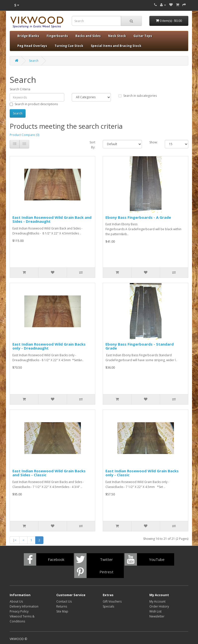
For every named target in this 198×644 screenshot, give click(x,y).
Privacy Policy (19, 611)
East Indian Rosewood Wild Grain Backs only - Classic (142, 473)
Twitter (106, 559)
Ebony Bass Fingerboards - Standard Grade (140, 346)
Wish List (155, 611)
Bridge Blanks (28, 36)
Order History (159, 606)
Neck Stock (117, 36)
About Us (16, 601)
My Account (157, 601)
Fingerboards (57, 36)
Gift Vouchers (112, 601)
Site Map (62, 611)
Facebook (56, 559)
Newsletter (157, 616)
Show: (153, 142)
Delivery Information (24, 606)
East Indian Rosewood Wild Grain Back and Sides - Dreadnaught (52, 219)
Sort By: (92, 145)
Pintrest (106, 572)
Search (34, 61)
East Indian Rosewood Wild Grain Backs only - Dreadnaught (49, 346)
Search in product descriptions (34, 104)
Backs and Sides (88, 36)
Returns (62, 606)
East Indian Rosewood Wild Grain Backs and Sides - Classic (49, 473)
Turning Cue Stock (69, 46)
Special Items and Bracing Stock (116, 46)
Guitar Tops (143, 36)
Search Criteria (20, 89)
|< (15, 540)
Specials (108, 606)
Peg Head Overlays (32, 46)
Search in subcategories (138, 96)
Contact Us (64, 601)
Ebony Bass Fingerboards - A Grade (138, 217)
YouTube (157, 559)
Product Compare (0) (24, 135)
